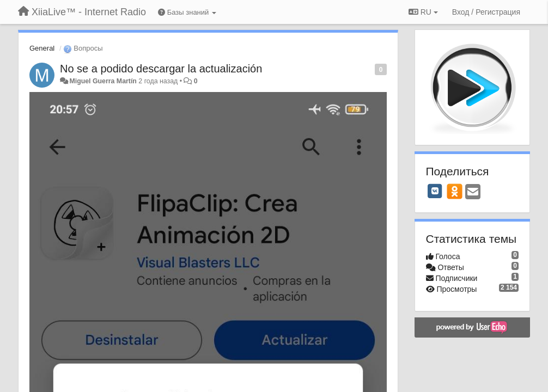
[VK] (435, 191)
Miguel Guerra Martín (103, 81)
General (42, 48)
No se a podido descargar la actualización (161, 69)
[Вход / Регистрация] (486, 12)
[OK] (455, 191)
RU (423, 12)
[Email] (473, 192)
